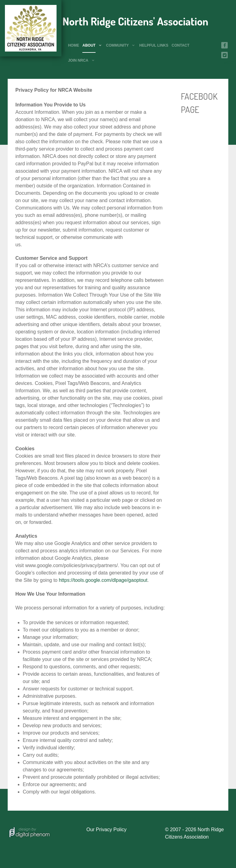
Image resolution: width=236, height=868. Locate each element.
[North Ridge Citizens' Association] (31, 28)
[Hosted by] (29, 831)
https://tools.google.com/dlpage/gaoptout (103, 580)
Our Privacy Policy (106, 830)
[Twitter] (224, 55)
